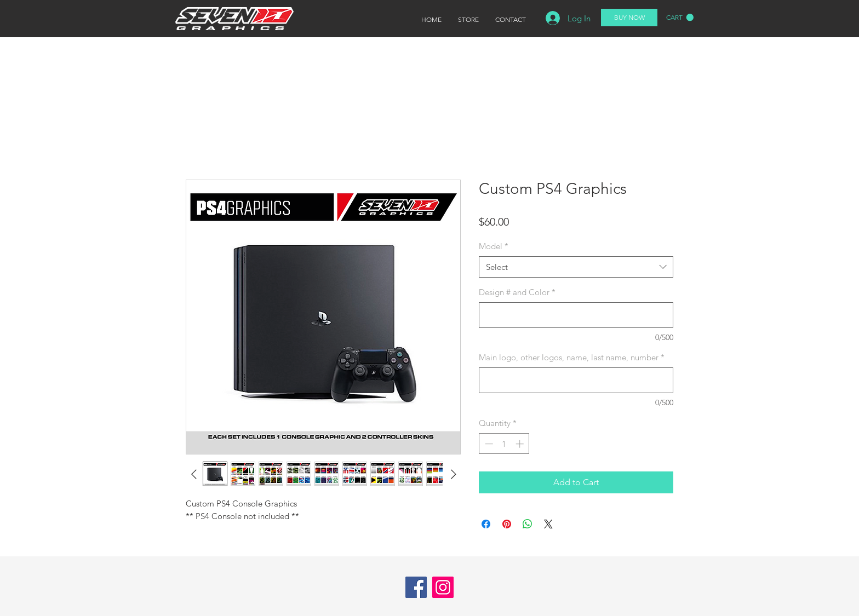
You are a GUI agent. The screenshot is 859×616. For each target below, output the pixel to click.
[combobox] (576, 267)
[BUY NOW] (629, 18)
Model (494, 246)
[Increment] (521, 444)
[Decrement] (488, 444)
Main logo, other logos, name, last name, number (572, 357)
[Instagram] (443, 587)
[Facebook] (416, 587)
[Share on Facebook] (486, 524)
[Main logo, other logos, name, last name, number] (576, 380)
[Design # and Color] (576, 315)
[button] (680, 18)
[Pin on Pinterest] (507, 524)
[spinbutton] (504, 444)
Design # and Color (517, 292)
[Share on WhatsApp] (528, 524)
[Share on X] (548, 524)
